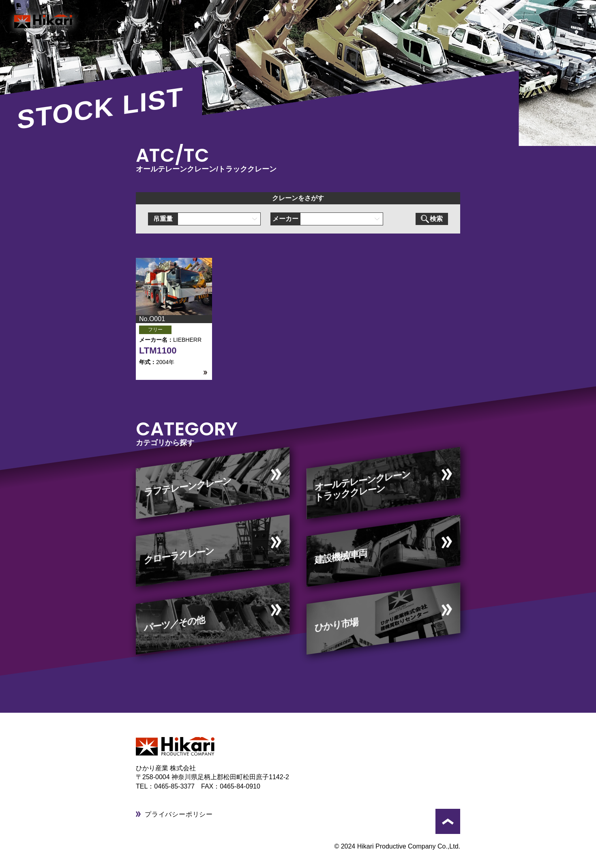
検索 (432, 219)
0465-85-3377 (178, 786)
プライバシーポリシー (179, 814)
